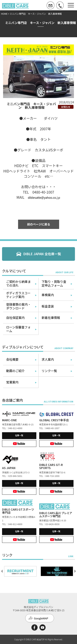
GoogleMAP (41, 618)
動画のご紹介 (15, 371)
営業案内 (12, 382)
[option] (20, 571)
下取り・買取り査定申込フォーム (54, 283)
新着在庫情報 (51, 318)
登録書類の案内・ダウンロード (18, 306)
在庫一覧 (19, 435)
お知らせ (66, 107)
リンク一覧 (49, 371)
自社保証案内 (15, 318)
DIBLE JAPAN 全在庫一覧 (42, 254)
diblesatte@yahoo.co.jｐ (44, 198)
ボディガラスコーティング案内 (18, 295)
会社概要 (12, 359)
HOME (4, 14)
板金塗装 (48, 306)
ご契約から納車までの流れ (18, 283)
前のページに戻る (39, 224)
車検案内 (48, 295)
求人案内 (48, 359)
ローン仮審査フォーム (18, 329)
